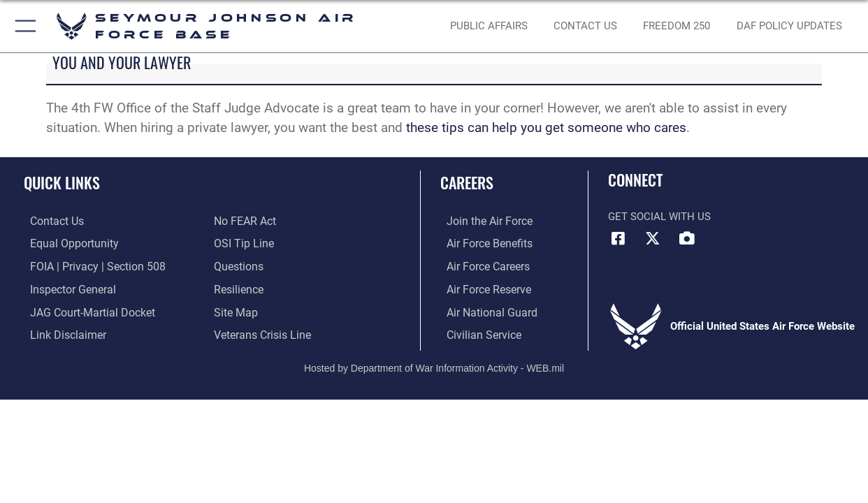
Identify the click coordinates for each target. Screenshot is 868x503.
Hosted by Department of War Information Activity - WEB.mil (434, 364)
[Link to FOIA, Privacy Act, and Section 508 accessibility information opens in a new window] (88, 265)
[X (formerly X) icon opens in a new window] (653, 238)
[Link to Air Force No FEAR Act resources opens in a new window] (244, 221)
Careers (467, 182)
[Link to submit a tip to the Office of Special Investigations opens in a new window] (242, 244)
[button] (23, 26)
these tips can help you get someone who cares (544, 128)
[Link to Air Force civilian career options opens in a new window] (476, 333)
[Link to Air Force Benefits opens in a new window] (482, 244)
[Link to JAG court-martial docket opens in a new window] (84, 310)
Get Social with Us (659, 217)
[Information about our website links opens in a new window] (60, 333)
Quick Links (62, 182)
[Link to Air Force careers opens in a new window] (481, 265)
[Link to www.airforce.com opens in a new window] (482, 221)
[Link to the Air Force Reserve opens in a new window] (482, 288)
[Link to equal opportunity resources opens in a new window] (65, 244)
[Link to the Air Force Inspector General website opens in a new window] (65, 288)
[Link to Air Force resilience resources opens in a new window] (238, 288)
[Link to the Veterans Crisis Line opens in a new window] (261, 333)
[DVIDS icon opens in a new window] (686, 238)
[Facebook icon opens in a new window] (619, 238)
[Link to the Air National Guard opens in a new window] (483, 310)
